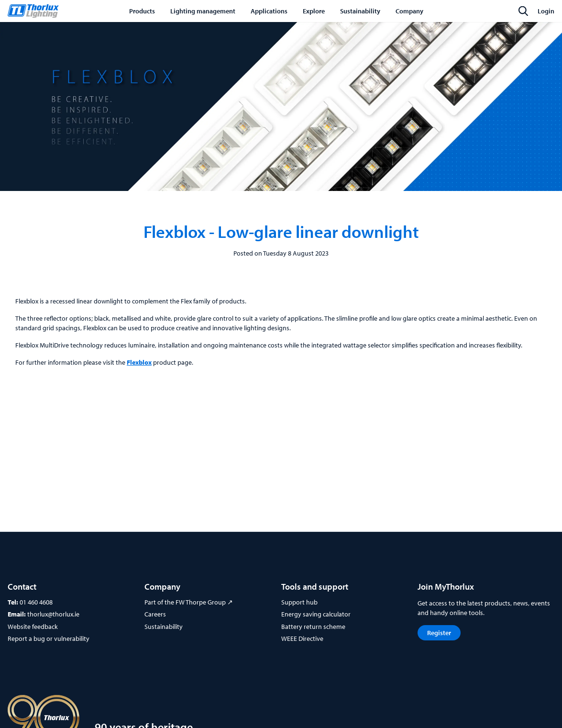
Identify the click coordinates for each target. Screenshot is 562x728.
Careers (155, 614)
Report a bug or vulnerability (49, 638)
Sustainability (164, 627)
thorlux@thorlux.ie (53, 614)
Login (546, 11)
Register (439, 633)
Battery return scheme (313, 627)
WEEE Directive (302, 638)
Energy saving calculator (316, 614)
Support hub (299, 602)
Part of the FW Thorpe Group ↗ (189, 602)
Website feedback (33, 627)
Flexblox (139, 362)
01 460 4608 (36, 602)
